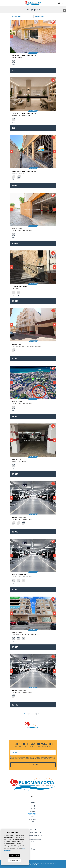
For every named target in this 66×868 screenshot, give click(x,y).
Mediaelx (35, 865)
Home (33, 806)
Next (54, 36)
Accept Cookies (15, 855)
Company (33, 809)
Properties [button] (32, 814)
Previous (12, 36)
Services (33, 811)
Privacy (34, 863)
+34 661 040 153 (38, 835)
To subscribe (33, 765)
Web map (46, 863)
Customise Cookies (15, 860)
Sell (33, 817)
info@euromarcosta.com (33, 833)
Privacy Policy (14, 759)
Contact (33, 819)
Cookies (39, 863)
